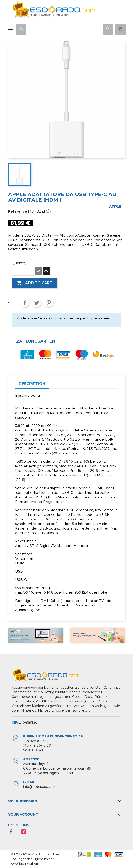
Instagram (25, 833)
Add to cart (34, 283)
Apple (115, 207)
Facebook (12, 833)
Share (25, 303)
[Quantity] (23, 271)
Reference (18, 211)
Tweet (37, 303)
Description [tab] (32, 384)
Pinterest (48, 303)
